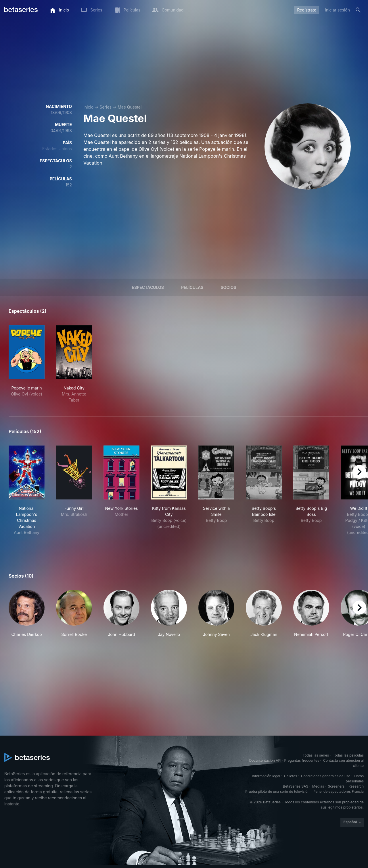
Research (356, 786)
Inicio (88, 107)
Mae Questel (130, 107)
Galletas (291, 776)
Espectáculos (148, 287)
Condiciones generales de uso (326, 776)
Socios (228, 287)
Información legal (266, 776)
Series (106, 107)
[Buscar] (358, 10)
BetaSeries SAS (296, 786)
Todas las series (316, 755)
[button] (27, 614)
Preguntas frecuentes (302, 760)
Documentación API (265, 760)
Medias (318, 786)
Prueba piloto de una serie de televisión (277, 791)
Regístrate (307, 10)
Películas (192, 287)
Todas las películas (348, 755)
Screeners (336, 786)
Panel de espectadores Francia (339, 791)
